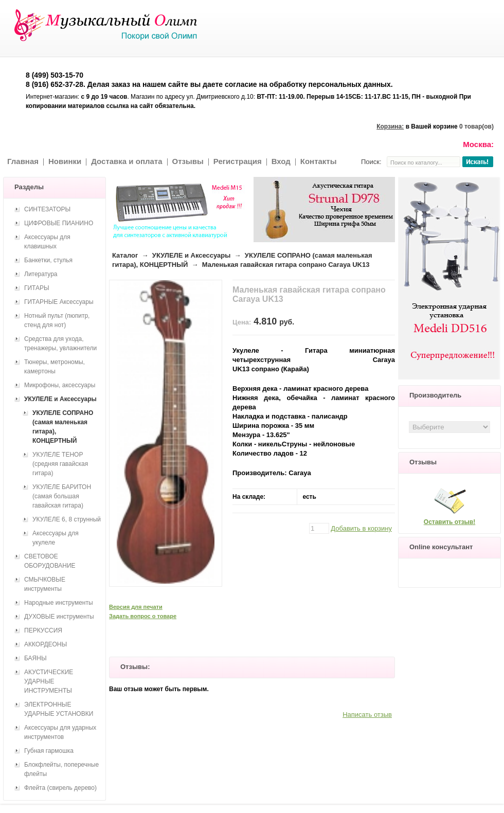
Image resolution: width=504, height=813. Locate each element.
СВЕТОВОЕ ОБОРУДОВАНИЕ (50, 561)
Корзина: (390, 127)
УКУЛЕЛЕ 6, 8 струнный (67, 519)
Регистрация (238, 161)
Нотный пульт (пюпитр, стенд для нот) (57, 320)
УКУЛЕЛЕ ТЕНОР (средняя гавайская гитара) (60, 464)
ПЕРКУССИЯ (43, 630)
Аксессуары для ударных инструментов (60, 732)
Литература (41, 274)
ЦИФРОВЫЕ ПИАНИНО (59, 223)
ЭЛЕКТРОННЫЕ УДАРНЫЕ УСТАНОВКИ (59, 709)
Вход (281, 161)
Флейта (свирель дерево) (60, 788)
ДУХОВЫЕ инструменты (59, 617)
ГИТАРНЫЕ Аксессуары (59, 302)
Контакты (319, 161)
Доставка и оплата (127, 161)
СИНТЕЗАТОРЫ (47, 209)
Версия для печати (136, 607)
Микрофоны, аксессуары (60, 385)
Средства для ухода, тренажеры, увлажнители (60, 344)
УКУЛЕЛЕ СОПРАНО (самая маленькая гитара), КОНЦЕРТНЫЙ (63, 427)
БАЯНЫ (35, 658)
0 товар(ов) (476, 127)
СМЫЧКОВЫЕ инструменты (45, 584)
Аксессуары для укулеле (56, 538)
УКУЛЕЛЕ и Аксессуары (192, 255)
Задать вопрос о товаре (143, 616)
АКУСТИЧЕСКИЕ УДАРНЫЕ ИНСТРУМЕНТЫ (49, 681)
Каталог (125, 255)
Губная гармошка (49, 751)
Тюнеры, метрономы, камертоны (55, 367)
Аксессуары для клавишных (47, 242)
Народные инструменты (59, 603)
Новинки (65, 161)
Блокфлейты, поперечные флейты (61, 769)
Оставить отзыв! (449, 522)
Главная (23, 161)
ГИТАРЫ (37, 288)
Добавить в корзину (361, 528)
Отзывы (188, 161)
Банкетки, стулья (48, 260)
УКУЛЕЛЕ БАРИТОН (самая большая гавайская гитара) (62, 496)
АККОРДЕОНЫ (46, 644)
